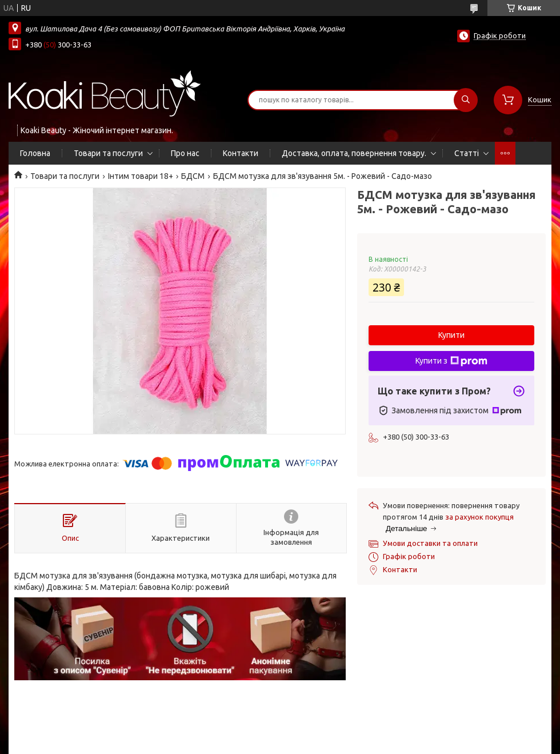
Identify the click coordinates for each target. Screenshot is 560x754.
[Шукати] (466, 100)
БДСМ (193, 176)
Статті (467, 153)
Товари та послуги (108, 153)
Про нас (185, 153)
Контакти (241, 153)
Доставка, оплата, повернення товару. (354, 153)
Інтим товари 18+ (141, 176)
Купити (451, 335)
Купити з (451, 361)
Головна (35, 153)
